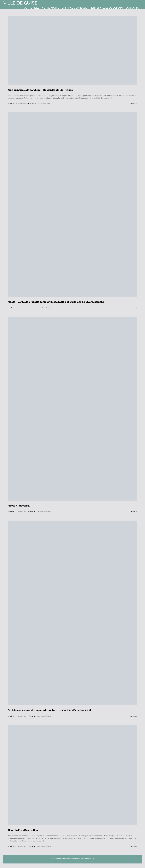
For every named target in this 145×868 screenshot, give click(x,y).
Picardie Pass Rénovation (23, 830)
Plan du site (54, 858)
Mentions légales (64, 858)
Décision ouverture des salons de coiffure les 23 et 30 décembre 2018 (49, 710)
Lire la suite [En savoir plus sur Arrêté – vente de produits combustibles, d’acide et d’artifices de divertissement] (134, 308)
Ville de (20, 3)
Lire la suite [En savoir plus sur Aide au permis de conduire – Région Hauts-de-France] (134, 103)
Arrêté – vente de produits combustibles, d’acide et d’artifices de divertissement (56, 302)
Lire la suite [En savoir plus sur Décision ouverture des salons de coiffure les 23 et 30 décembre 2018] (134, 716)
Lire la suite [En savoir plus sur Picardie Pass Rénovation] (134, 846)
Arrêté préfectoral (19, 506)
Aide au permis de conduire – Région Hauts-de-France (40, 90)
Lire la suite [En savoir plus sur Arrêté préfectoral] (134, 512)
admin (12, 103)
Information (32, 103)
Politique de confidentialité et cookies (83, 858)
